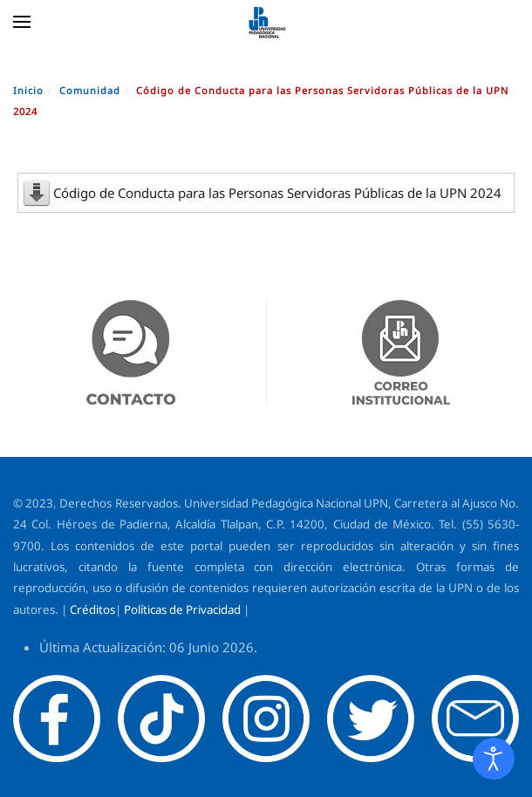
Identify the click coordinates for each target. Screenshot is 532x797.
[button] (22, 22)
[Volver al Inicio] (266, 22)
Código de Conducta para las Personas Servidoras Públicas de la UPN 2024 (277, 193)
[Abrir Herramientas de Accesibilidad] (494, 759)
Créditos (92, 610)
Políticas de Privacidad (182, 610)
